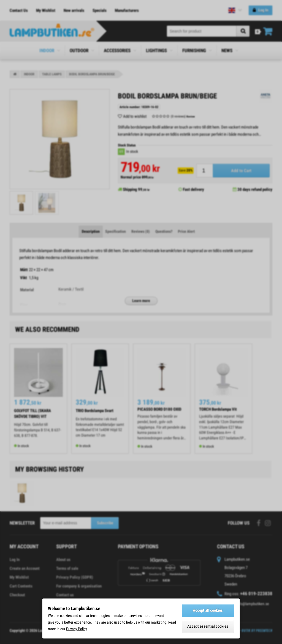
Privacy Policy (76, 629)
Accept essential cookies (208, 626)
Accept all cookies (208, 610)
